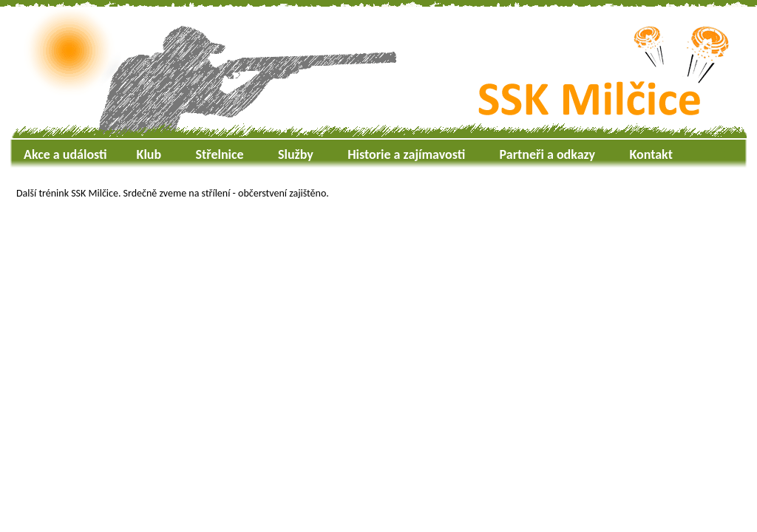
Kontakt (651, 154)
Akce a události (65, 154)
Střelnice (220, 154)
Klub (149, 154)
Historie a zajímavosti (406, 154)
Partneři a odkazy (548, 154)
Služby (296, 154)
